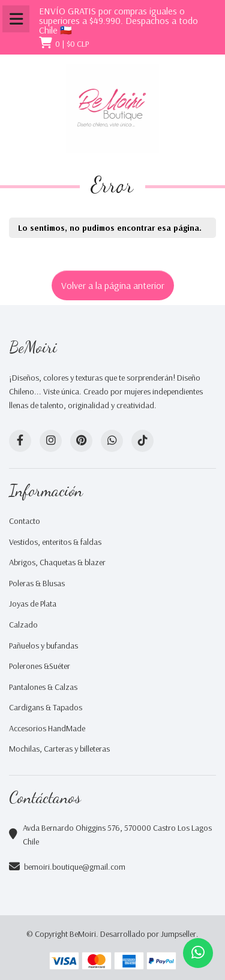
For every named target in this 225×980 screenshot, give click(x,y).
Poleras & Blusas (37, 583)
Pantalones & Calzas (43, 687)
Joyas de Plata (33, 604)
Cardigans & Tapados (46, 707)
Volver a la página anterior (113, 285)
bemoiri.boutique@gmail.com (75, 867)
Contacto (25, 521)
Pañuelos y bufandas (43, 646)
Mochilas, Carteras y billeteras (59, 749)
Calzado (23, 625)
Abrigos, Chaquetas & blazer (57, 562)
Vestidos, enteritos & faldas (55, 542)
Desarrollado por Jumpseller (148, 934)
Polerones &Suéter (40, 666)
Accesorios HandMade (47, 728)
